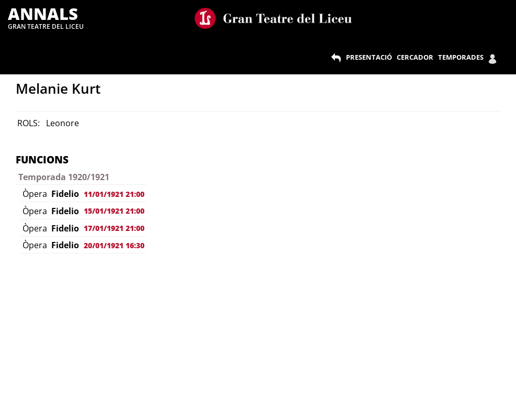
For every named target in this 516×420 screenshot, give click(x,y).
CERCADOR (415, 57)
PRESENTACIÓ (369, 57)
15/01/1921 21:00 (114, 211)
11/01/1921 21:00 (114, 194)
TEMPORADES (461, 57)
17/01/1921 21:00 (114, 228)
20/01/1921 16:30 (114, 245)
